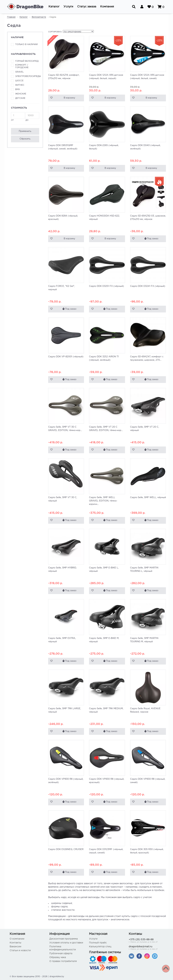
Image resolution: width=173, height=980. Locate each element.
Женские (21, 94)
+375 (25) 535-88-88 (146, 941)
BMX (18, 89)
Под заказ (151, 239)
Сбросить (25, 139)
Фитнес (20, 85)
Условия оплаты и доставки (66, 943)
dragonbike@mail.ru (146, 948)
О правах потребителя (63, 961)
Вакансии (15, 947)
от (18, 117)
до (32, 117)
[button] (54, 7)
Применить (25, 131)
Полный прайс (98, 943)
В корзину (69, 98)
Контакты (15, 943)
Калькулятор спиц (100, 947)
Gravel (19, 72)
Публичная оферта (61, 954)
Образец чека (58, 957)
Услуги (93, 939)
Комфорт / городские (22, 66)
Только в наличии (26, 44)
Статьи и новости (20, 950)
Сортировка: (55, 32)
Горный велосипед (27, 61)
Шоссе (19, 81)
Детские (20, 98)
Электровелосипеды (27, 76)
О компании (17, 939)
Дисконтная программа (64, 939)
